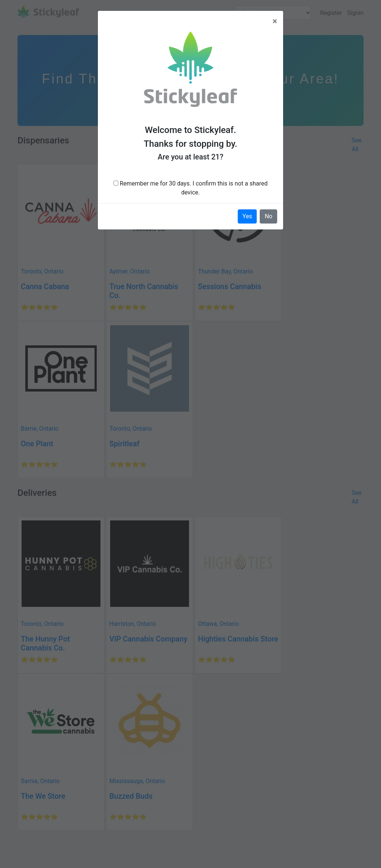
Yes (247, 216)
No (268, 216)
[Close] (275, 21)
